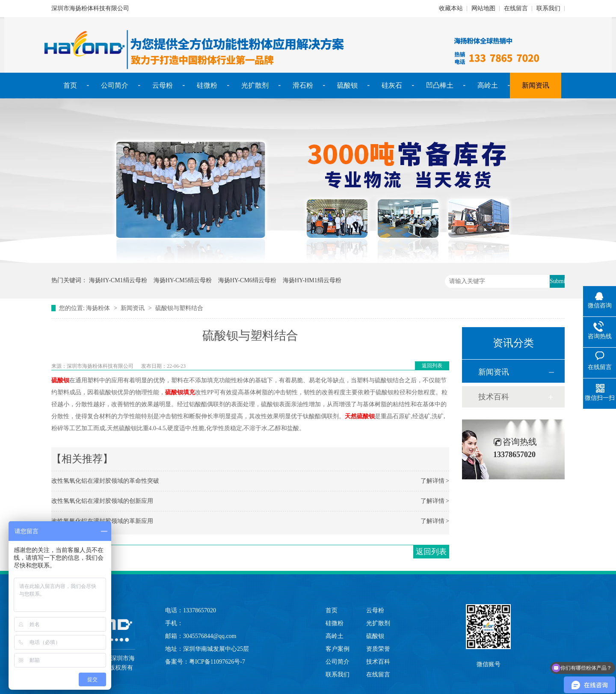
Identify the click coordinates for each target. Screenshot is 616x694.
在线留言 (516, 8)
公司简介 (115, 85)
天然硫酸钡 (360, 416)
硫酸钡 (347, 85)
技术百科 (494, 397)
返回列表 (432, 366)
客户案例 (338, 649)
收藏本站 (451, 8)
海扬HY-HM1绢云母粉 (312, 280)
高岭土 (488, 85)
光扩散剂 (255, 85)
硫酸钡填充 (180, 392)
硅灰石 (392, 85)
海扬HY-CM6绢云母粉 (247, 280)
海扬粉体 (98, 308)
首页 (70, 85)
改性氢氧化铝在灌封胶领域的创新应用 (102, 501)
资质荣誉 (378, 649)
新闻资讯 (536, 85)
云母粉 (163, 85)
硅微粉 (207, 85)
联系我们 (548, 8)
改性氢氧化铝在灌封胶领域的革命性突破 (105, 481)
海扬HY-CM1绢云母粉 (118, 280)
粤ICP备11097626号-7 (217, 662)
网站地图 (483, 8)
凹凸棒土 (440, 85)
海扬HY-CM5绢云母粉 (183, 280)
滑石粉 (303, 85)
